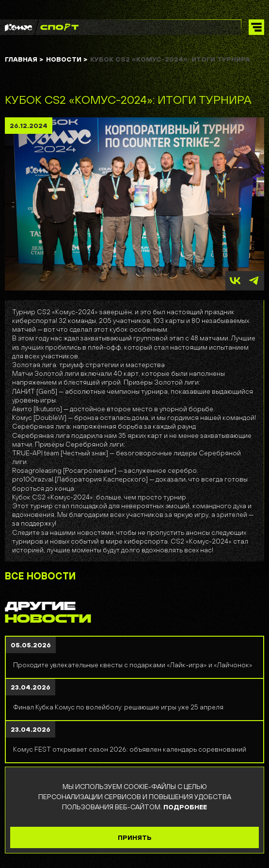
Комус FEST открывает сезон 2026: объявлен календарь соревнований (130, 749)
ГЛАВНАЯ (24, 59)
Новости (67, 59)
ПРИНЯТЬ (135, 837)
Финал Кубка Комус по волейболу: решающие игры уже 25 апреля (118, 707)
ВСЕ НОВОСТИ (40, 576)
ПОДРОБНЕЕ (185, 807)
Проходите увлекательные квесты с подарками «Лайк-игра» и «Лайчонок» (133, 665)
